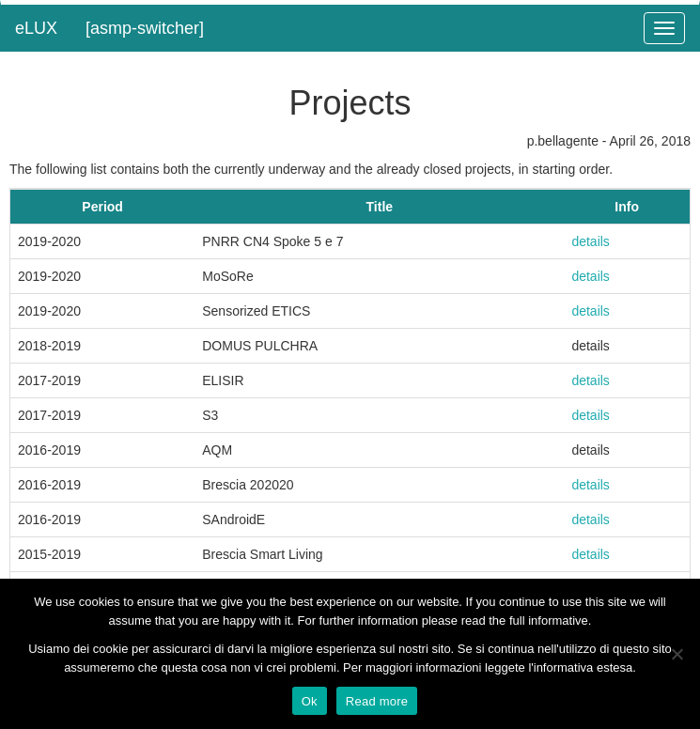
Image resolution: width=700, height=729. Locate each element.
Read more (377, 701)
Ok (310, 701)
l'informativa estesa (580, 667)
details (590, 241)
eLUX (36, 28)
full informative (549, 620)
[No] (677, 654)
